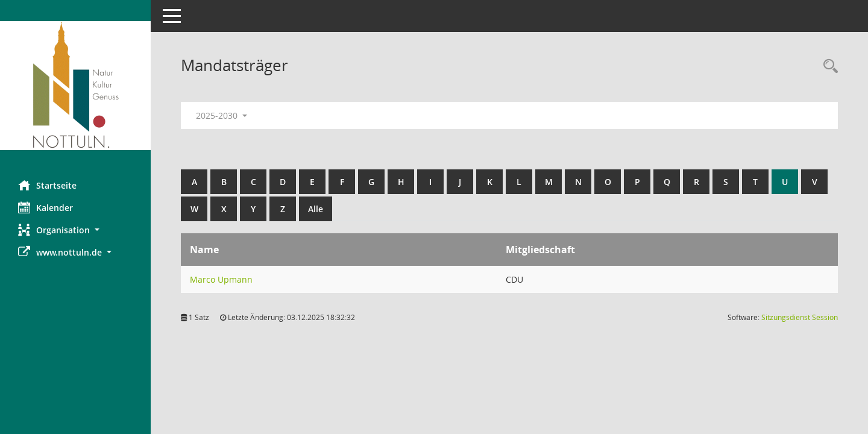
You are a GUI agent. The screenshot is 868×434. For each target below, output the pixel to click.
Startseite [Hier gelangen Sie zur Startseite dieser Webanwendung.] (47, 185)
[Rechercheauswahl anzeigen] (828, 67)
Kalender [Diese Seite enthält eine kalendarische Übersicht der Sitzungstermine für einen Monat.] (46, 207)
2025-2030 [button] (222, 115)
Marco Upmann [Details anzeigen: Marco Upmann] (221, 279)
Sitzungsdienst (800, 317)
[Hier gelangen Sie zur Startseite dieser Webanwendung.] (75, 86)
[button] (75, 230)
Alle (316, 209)
